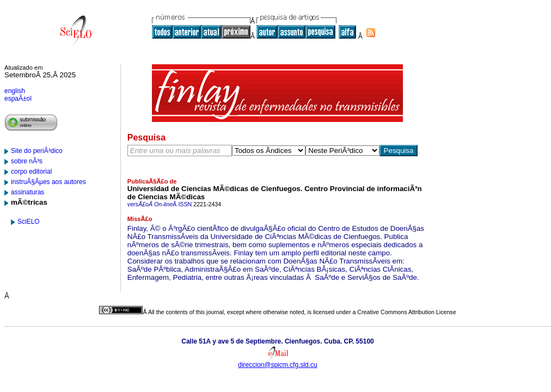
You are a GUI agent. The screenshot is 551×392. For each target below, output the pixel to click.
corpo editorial (31, 171)
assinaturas (27, 192)
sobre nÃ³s (27, 161)
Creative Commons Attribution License (406, 312)
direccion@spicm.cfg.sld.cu (278, 365)
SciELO (29, 222)
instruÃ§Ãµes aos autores (48, 182)
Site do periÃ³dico (37, 151)
